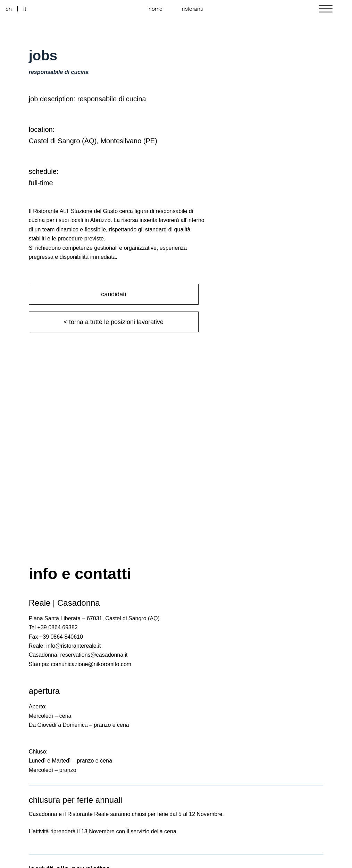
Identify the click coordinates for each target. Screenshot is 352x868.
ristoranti (192, 9)
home (156, 9)
